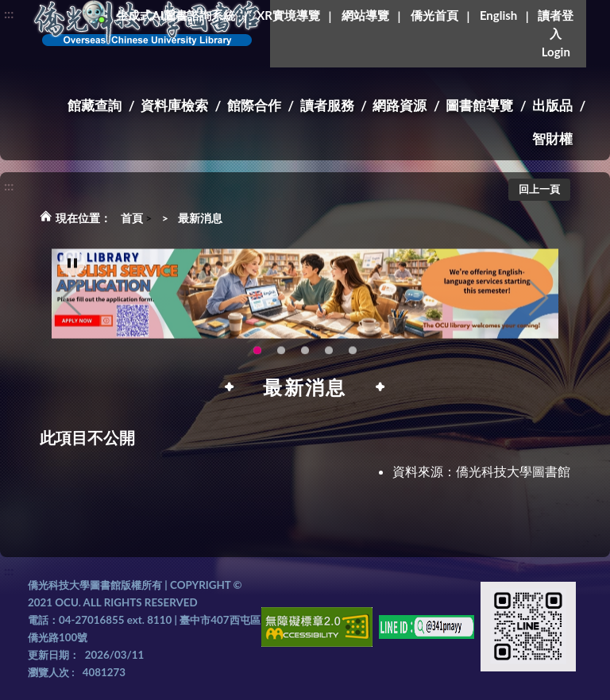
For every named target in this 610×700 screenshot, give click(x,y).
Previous (71, 304)
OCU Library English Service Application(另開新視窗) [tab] (257, 356)
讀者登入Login (556, 33)
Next (539, 304)
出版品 (552, 105)
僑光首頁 (434, 15)
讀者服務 (327, 105)
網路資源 (400, 105)
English (498, 15)
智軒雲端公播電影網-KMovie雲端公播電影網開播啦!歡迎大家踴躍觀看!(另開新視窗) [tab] (329, 356)
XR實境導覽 (288, 15)
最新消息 (200, 218)
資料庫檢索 (174, 105)
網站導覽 (365, 15)
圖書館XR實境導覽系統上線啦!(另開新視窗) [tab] (305, 356)
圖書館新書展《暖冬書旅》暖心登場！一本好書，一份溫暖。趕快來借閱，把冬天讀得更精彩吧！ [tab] (281, 356)
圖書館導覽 (479, 105)
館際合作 (254, 105)
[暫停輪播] (72, 269)
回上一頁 (539, 189)
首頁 (132, 218)
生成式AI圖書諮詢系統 (176, 15)
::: (9, 13)
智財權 (552, 138)
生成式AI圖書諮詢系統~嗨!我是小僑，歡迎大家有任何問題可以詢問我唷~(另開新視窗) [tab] (353, 356)
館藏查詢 (95, 105)
